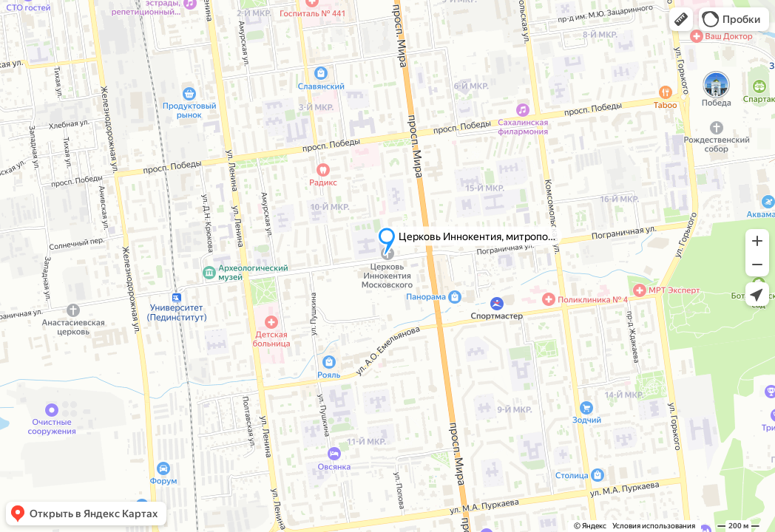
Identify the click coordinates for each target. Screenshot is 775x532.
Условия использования (654, 526)
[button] (681, 19)
